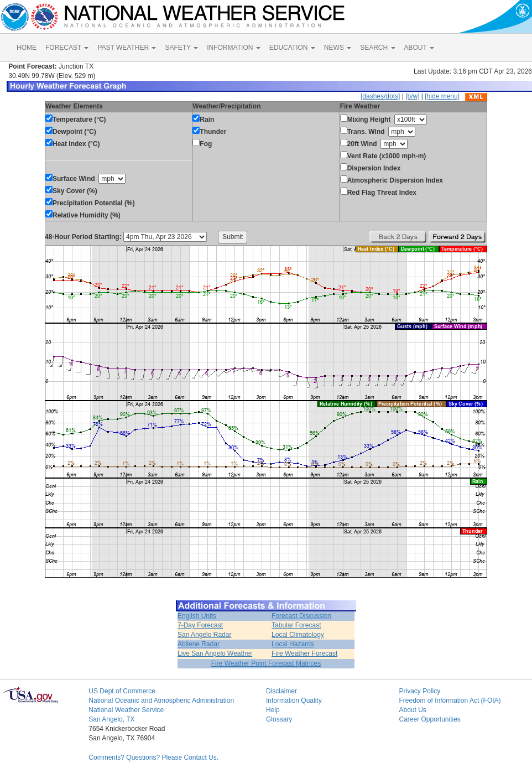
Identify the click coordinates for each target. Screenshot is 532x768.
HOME (27, 48)
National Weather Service (126, 710)
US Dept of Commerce (122, 691)
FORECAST (67, 48)
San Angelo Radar (204, 635)
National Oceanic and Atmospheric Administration (161, 700)
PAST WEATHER (127, 48)
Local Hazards (293, 644)
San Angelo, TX (111, 719)
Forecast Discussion (301, 616)
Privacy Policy (419, 691)
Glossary (279, 719)
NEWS (338, 48)
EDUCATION (292, 48)
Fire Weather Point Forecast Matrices (266, 663)
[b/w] (412, 96)
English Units (197, 616)
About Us (412, 710)
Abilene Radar (199, 644)
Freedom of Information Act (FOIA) (450, 700)
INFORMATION (233, 48)
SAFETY (181, 48)
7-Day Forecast (200, 625)
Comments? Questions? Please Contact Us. (153, 757)
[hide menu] (442, 96)
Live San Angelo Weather (215, 653)
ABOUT (419, 48)
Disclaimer (281, 691)
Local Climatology (298, 635)
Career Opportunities (429, 719)
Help (273, 710)
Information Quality (294, 700)
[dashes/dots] (380, 96)
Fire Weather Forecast (304, 653)
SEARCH (377, 48)
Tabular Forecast (296, 625)
